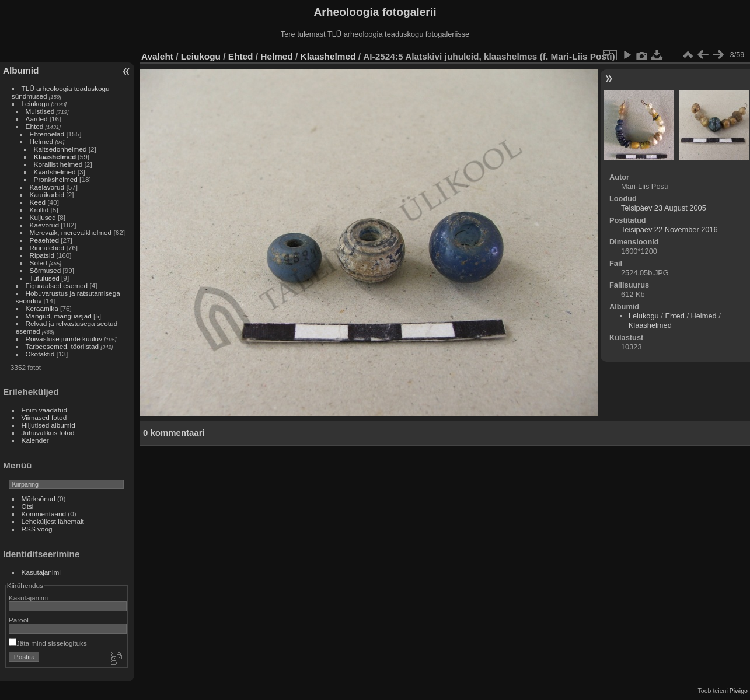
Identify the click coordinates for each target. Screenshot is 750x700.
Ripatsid (42, 255)
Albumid (21, 70)
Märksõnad (39, 498)
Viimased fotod (44, 417)
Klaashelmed (55, 157)
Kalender (35, 440)
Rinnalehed (47, 248)
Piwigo (739, 691)
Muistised (40, 111)
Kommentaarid (44, 514)
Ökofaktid (40, 354)
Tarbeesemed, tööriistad (62, 346)
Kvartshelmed (55, 172)
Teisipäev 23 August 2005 (664, 208)
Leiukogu (36, 104)
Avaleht (157, 56)
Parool (19, 620)
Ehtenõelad (47, 134)
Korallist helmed (58, 164)
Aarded (37, 119)
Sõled (39, 263)
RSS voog (37, 529)
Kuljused (43, 217)
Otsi (28, 506)
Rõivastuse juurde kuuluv (64, 339)
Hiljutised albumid (48, 425)
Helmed (42, 141)
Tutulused (45, 278)
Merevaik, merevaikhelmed (71, 232)
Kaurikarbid (47, 195)
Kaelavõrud (47, 187)
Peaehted (44, 240)
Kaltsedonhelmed (60, 149)
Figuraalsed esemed (57, 286)
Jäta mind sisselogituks (48, 643)
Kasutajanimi (41, 572)
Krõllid (39, 210)
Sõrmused (46, 270)
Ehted (35, 126)
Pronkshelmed (56, 179)
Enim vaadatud (45, 410)
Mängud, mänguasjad (59, 316)
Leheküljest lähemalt (53, 521)
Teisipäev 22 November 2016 (669, 230)
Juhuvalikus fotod (48, 433)
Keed (38, 202)
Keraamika (42, 308)
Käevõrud (44, 225)
